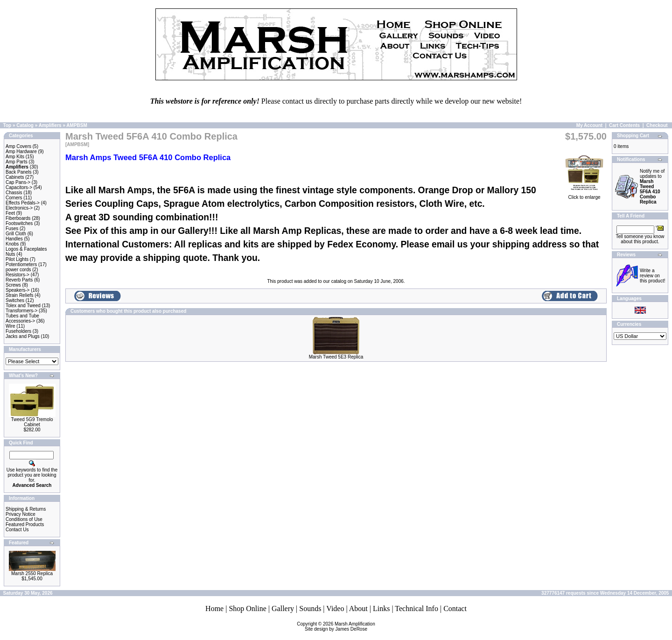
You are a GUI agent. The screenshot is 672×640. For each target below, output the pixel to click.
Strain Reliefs (19, 295)
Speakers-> (17, 290)
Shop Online (247, 608)
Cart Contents (624, 125)
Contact (455, 608)
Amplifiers (50, 125)
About (358, 608)
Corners (14, 198)
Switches (15, 300)
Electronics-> (19, 208)
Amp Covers (18, 146)
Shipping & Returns (26, 509)
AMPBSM (77, 125)
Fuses (12, 229)
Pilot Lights (17, 259)
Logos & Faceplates (26, 249)
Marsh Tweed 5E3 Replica (336, 357)
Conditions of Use (24, 519)
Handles (14, 239)
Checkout (657, 125)
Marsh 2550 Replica (32, 573)
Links (381, 608)
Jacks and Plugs (23, 336)
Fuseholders (18, 331)
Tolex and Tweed (23, 306)
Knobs (12, 244)
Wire (10, 326)
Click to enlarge (584, 195)
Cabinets (15, 177)
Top (7, 125)
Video (335, 608)
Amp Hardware (21, 151)
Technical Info (416, 608)
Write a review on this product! (652, 276)
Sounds (310, 608)
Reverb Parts (19, 280)
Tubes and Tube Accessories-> (22, 318)
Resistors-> (17, 275)
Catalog (25, 125)
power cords (18, 270)
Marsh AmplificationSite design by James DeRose (340, 626)
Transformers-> (21, 311)
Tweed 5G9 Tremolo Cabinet (32, 422)
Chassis (14, 193)
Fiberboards (18, 218)
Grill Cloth (16, 234)
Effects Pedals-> (23, 203)
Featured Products (25, 524)
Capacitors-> (19, 187)
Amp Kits (15, 157)
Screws (13, 285)
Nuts (10, 254)
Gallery (283, 608)
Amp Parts (17, 162)
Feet (10, 213)
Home (214, 608)
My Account (589, 125)
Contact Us (17, 530)
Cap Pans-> (18, 182)
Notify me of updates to (652, 186)
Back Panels (19, 172)
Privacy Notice (21, 514)
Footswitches (19, 223)
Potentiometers (21, 264)
